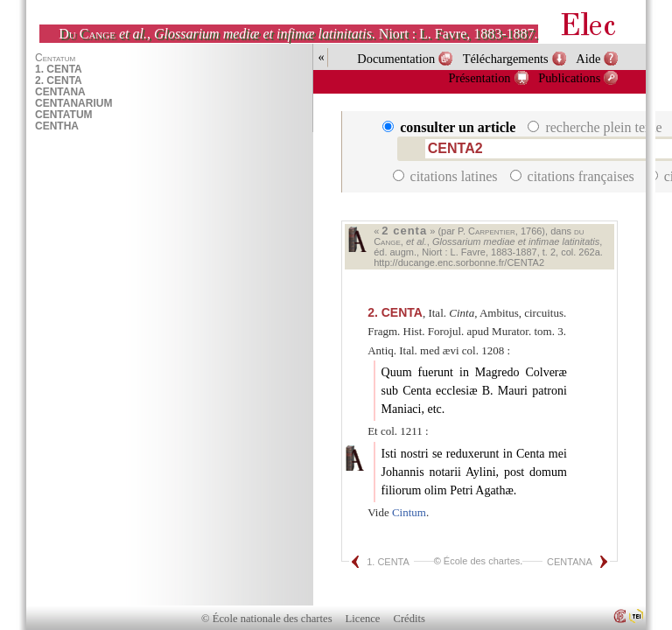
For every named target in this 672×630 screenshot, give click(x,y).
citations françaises (574, 176)
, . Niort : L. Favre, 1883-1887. (298, 34)
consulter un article (451, 127)
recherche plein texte (596, 127)
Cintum (409, 512)
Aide (588, 59)
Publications (569, 78)
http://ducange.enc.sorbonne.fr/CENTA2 (459, 262)
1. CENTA (388, 562)
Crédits (409, 619)
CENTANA (570, 562)
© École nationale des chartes (266, 619)
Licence (363, 619)
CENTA (395, 312)
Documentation (396, 59)
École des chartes (482, 561)
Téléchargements (506, 59)
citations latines (447, 176)
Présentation (479, 78)
